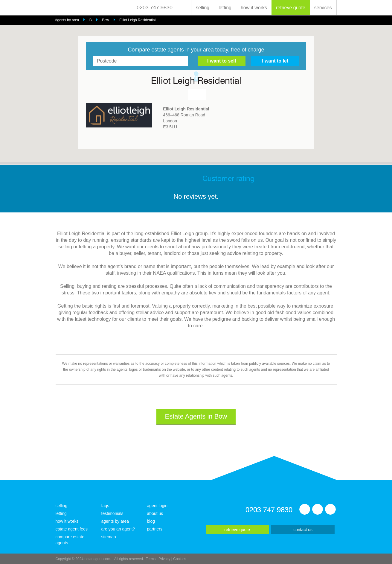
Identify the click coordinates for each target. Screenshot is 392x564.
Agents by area (67, 20)
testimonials (112, 513)
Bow (105, 20)
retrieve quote (291, 8)
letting (225, 8)
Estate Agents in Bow (196, 416)
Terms (151, 559)
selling (203, 8)
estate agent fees (72, 529)
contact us (303, 530)
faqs (105, 506)
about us (155, 513)
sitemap (109, 537)
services (323, 8)
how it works (254, 8)
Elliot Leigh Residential (137, 20)
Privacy (164, 559)
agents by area (115, 521)
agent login (157, 506)
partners (155, 529)
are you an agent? (118, 529)
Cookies (180, 559)
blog (151, 521)
